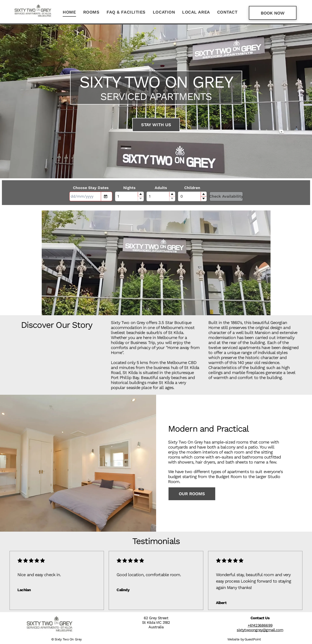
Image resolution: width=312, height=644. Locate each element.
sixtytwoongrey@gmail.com (260, 630)
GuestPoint (253, 639)
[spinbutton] (129, 196)
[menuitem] (69, 12)
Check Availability (226, 196)
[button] (141, 194)
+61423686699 (260, 625)
